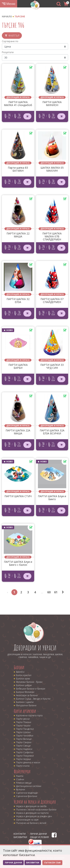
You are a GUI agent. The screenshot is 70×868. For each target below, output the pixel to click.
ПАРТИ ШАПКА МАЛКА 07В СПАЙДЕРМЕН (52, 237)
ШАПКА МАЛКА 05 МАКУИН (52, 169)
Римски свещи (24, 783)
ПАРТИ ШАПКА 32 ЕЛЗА (18, 301)
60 (49, 592)
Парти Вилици (24, 739)
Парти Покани (24, 722)
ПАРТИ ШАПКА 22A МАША (18, 432)
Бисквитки (20, 837)
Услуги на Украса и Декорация (35, 802)
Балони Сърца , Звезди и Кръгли (33, 699)
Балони (19, 667)
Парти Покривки (25, 756)
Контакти (20, 834)
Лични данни (38, 834)
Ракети (20, 776)
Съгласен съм (52, 863)
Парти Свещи (23, 746)
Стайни (20, 779)
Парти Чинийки (25, 736)
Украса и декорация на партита (32, 813)
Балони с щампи (25, 702)
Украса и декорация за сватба (31, 806)
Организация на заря (27, 820)
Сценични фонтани (27, 796)
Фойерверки (22, 771)
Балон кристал (24, 675)
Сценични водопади (27, 793)
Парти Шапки (23, 732)
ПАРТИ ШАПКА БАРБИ (18, 366)
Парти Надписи (24, 749)
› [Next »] (63, 592)
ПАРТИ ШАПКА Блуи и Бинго (52, 498)
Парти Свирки (24, 742)
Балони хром (23, 679)
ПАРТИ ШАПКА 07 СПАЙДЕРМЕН (52, 301)
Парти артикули (25, 711)
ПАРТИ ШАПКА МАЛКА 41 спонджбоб (18, 104)
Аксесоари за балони (27, 695)
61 (56, 592)
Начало (7, 16)
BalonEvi (20, 672)
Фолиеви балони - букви (29, 682)
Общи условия (39, 837)
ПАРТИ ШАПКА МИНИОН (52, 104)
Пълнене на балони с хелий (31, 823)
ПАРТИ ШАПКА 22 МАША (18, 235)
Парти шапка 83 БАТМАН (18, 169)
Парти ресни (23, 719)
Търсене (20, 16)
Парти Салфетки (25, 752)
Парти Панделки (25, 729)
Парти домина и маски (28, 762)
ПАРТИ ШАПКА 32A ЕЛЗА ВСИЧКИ (52, 432)
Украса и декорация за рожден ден (34, 816)
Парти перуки (23, 759)
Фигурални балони (26, 705)
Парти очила (23, 766)
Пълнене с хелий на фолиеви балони (36, 810)
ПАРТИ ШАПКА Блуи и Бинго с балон (18, 563)
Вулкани (21, 789)
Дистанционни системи (29, 786)
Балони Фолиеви (25, 692)
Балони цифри (24, 685)
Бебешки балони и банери (31, 689)
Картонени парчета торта (29, 715)
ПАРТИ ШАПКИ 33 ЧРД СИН (52, 366)
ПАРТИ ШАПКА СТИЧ (18, 496)
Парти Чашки (23, 726)
